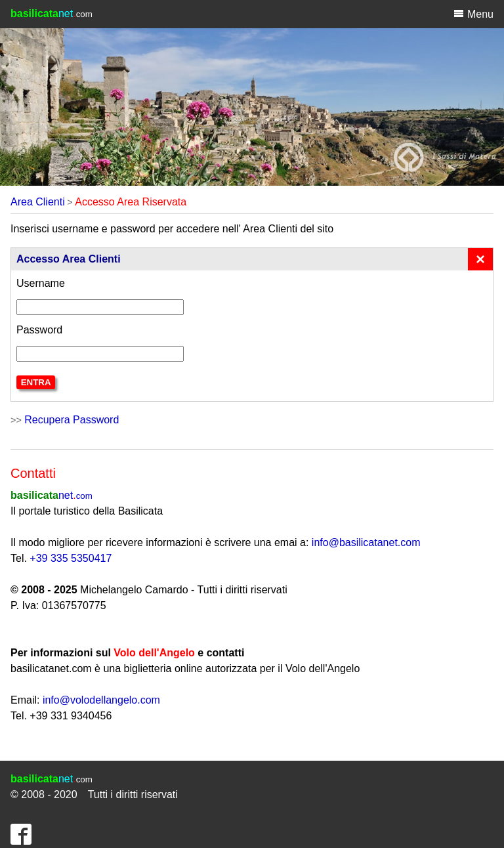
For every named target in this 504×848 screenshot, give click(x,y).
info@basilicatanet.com (366, 542)
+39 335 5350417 (71, 558)
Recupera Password (72, 420)
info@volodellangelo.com (101, 700)
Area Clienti (38, 202)
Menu (473, 14)
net (52, 495)
